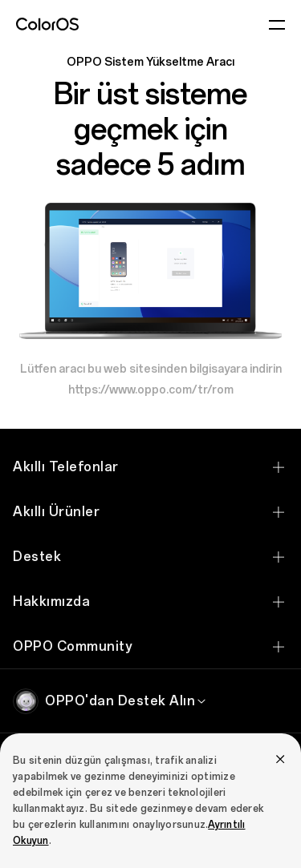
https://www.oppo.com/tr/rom (151, 390)
